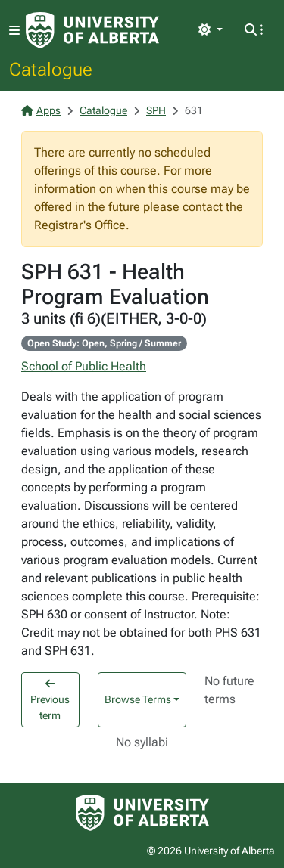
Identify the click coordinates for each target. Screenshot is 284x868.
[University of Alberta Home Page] (92, 30)
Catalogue (51, 69)
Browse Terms (138, 699)
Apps (41, 110)
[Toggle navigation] (14, 31)
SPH (156, 110)
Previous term (50, 700)
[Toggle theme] (211, 30)
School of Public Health (84, 366)
